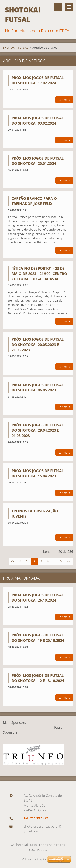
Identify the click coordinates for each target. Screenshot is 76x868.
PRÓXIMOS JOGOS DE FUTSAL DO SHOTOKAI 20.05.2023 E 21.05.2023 (38, 345)
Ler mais (64, 100)
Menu (69, 7)
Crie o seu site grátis (35, 859)
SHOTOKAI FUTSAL (16, 47)
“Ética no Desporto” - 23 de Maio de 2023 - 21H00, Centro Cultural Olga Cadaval (39, 274)
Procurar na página (58, 7)
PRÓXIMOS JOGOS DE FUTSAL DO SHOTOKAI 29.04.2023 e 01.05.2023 (38, 430)
